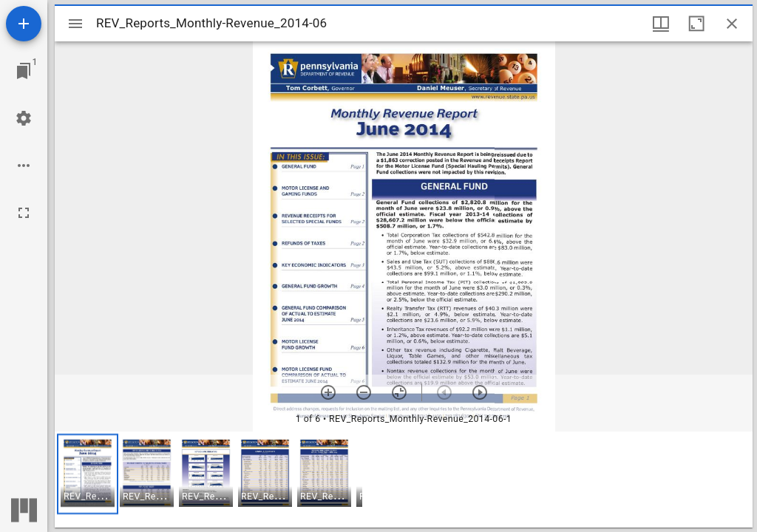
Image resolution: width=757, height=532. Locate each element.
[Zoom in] (328, 392)
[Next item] (480, 392)
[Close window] (732, 24)
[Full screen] (24, 213)
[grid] (404, 480)
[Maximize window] (696, 24)
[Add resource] (24, 24)
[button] (88, 474)
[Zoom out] (364, 392)
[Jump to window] (24, 71)
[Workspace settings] (24, 118)
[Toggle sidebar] (75, 24)
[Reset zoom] (399, 392)
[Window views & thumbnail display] (661, 24)
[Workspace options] (24, 166)
